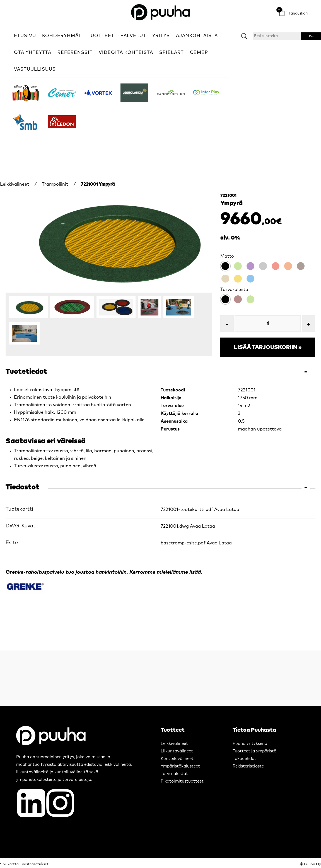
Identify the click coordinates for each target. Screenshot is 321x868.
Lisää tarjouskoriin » (268, 347)
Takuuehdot (244, 759)
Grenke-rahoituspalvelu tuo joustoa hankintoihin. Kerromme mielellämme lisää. (104, 572)
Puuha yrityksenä (250, 744)
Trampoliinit (55, 184)
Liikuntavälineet (177, 751)
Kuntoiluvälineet (177, 759)
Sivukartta (9, 864)
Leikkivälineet (15, 184)
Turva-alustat (174, 774)
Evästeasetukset (34, 864)
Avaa (220, 510)
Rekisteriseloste (248, 766)
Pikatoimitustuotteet (182, 781)
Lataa (233, 510)
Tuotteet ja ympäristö (254, 751)
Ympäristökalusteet (180, 766)
